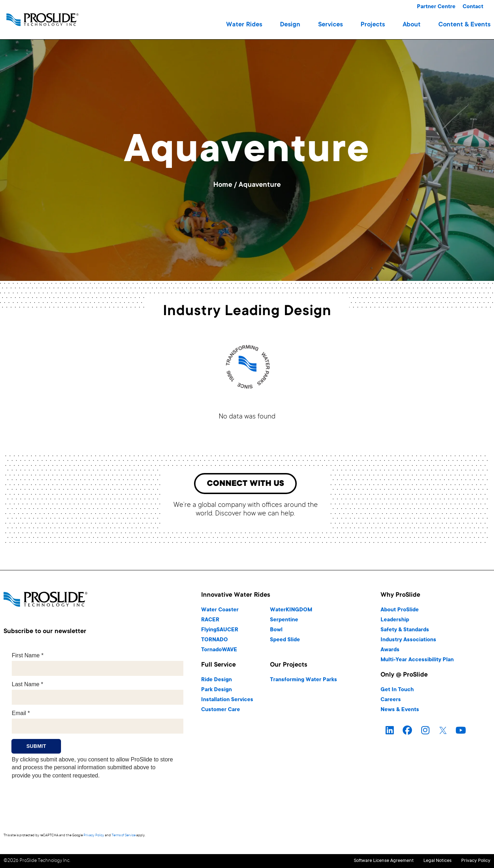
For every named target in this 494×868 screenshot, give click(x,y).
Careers (391, 701)
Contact (473, 7)
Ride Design (217, 681)
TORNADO (215, 641)
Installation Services (227, 701)
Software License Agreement (362, 862)
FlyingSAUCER (220, 631)
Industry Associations (408, 641)
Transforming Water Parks (304, 681)
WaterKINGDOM (291, 612)
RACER (210, 622)
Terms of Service (124, 837)
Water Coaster (220, 612)
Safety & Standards (405, 631)
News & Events (400, 711)
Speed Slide (285, 641)
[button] (244, 25)
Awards (390, 651)
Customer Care (221, 711)
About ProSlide (400, 612)
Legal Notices (426, 862)
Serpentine (284, 622)
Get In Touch (397, 691)
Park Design (217, 691)
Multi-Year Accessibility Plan (417, 661)
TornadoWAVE (219, 651)
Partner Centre (436, 7)
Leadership (395, 622)
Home (223, 185)
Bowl (276, 631)
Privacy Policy (94, 837)
